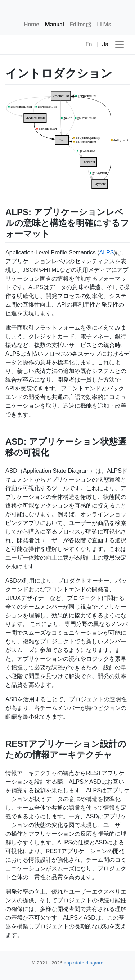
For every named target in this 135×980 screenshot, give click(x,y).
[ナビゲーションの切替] (120, 44)
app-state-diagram (84, 963)
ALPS (107, 253)
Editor (81, 24)
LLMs (104, 24)
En (89, 44)
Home (31, 24)
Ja (105, 44)
